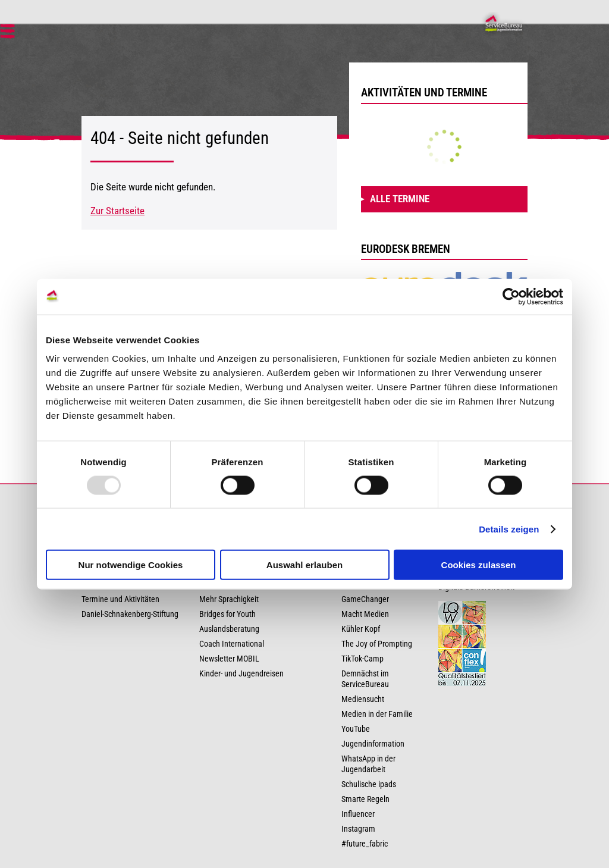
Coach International (232, 644)
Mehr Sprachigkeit (229, 599)
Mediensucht (363, 699)
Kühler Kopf (361, 629)
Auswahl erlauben (304, 565)
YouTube (356, 729)
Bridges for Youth (227, 614)
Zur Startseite (117, 211)
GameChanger (365, 599)
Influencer (358, 814)
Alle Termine (400, 199)
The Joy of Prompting (377, 644)
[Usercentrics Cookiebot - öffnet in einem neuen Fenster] (511, 296)
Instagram (358, 829)
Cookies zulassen (479, 565)
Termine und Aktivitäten (120, 599)
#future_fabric (365, 844)
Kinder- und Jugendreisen (241, 674)
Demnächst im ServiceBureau (365, 679)
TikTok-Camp (362, 659)
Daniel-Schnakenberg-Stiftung (130, 614)
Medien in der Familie (377, 714)
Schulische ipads (369, 784)
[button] (7, 33)
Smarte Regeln (365, 799)
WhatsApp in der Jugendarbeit (368, 764)
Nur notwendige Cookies (131, 565)
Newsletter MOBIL (229, 659)
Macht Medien (365, 614)
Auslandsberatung (229, 629)
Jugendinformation (373, 744)
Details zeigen (509, 529)
